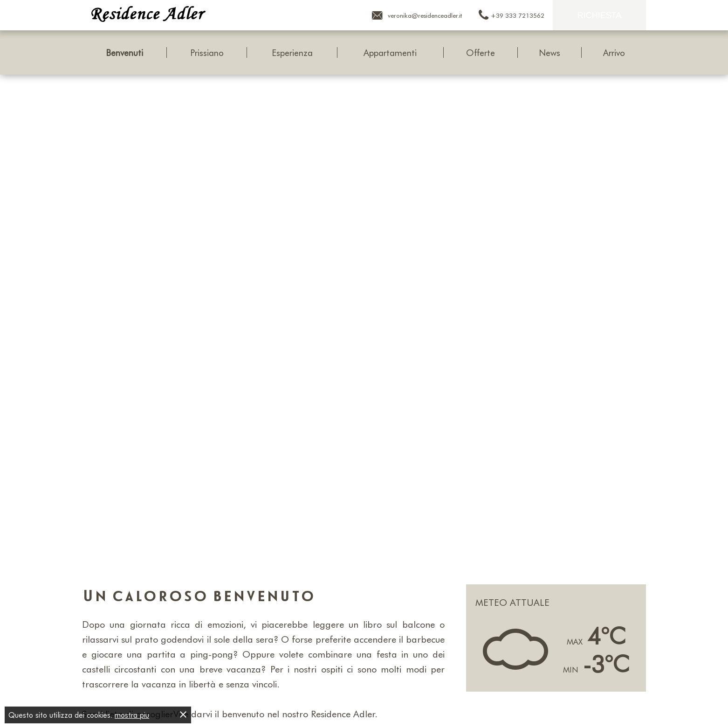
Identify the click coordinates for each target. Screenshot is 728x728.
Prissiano (207, 52)
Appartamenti (390, 52)
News (549, 52)
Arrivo (614, 52)
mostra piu (132, 715)
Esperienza (292, 52)
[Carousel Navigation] (364, 320)
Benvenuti (124, 52)
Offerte (481, 52)
